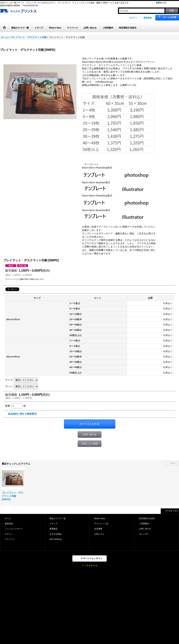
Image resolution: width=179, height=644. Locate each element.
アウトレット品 (101, 524)
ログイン (133, 18)
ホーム (8, 518)
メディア (54, 524)
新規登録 (148, 18)
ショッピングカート (14, 529)
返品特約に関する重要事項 (22, 414)
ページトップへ (172, 511)
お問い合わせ (89, 434)
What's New (100, 518)
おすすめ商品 (56, 534)
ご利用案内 (144, 524)
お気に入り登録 (90, 444)
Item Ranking (55, 539)
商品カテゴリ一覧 (58, 518)
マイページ (10, 539)
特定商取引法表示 (147, 518)
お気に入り (99, 534)
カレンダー (144, 534)
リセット (173, 463)
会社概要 (98, 529)
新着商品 (54, 529)
